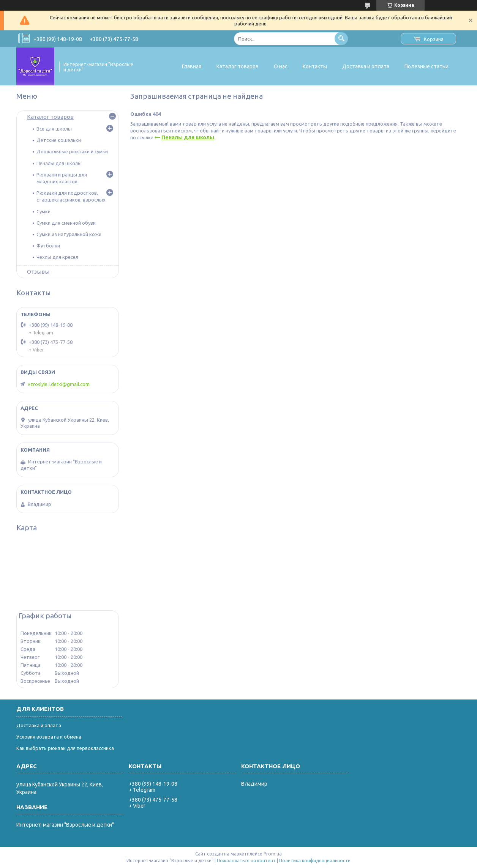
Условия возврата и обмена (49, 737)
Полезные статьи (426, 66)
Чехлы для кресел (57, 257)
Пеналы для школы (188, 137)
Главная (192, 66)
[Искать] (341, 39)
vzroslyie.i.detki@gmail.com (59, 384)
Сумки (43, 211)
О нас (281, 66)
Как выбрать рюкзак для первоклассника (65, 748)
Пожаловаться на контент (246, 861)
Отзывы (38, 272)
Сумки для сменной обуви (66, 223)
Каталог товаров (238, 66)
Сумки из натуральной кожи (69, 234)
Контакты (315, 66)
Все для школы (54, 129)
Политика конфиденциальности (315, 861)
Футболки (48, 246)
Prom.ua (273, 854)
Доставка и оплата (366, 66)
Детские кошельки (59, 140)
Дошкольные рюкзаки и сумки (72, 151)
